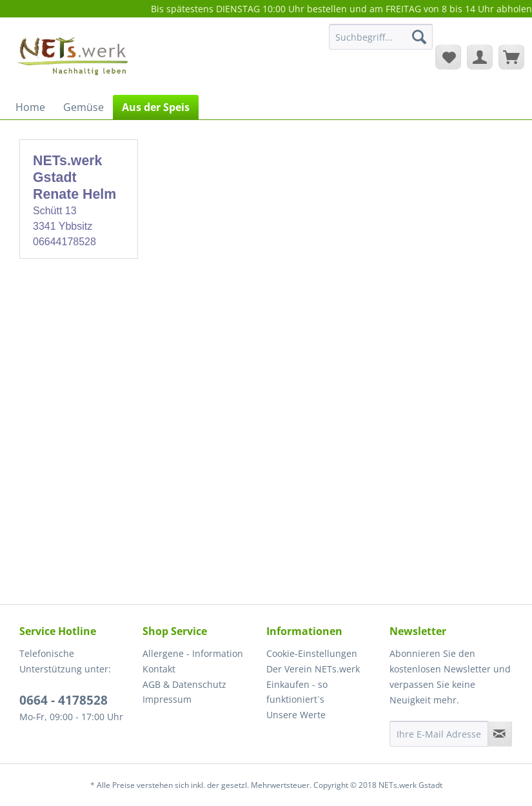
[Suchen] (419, 37)
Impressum (167, 699)
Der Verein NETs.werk (313, 669)
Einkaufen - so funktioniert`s (297, 692)
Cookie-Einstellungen (312, 653)
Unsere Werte (296, 715)
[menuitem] (381, 43)
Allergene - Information (193, 653)
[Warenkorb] (511, 57)
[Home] (30, 107)
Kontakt (159, 669)
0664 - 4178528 (64, 700)
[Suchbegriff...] (381, 37)
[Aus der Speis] (156, 107)
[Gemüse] (84, 107)
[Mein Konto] (480, 57)
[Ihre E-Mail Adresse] (439, 734)
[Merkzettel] (448, 57)
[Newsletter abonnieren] (500, 734)
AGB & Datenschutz (184, 684)
